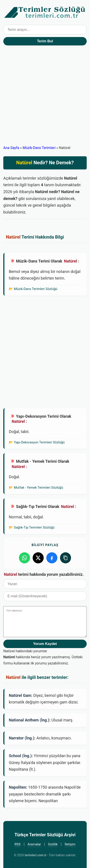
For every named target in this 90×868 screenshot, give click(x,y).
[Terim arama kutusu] (45, 30)
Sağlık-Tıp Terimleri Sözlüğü (34, 527)
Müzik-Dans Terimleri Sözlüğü (36, 289)
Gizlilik (53, 844)
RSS (18, 844)
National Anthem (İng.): (30, 720)
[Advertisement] (45, 97)
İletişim (70, 844)
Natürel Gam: (21, 695)
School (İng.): (21, 756)
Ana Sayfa (11, 148)
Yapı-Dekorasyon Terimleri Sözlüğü (39, 442)
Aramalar (34, 844)
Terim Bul (45, 41)
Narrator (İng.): (22, 738)
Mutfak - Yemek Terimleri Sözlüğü (38, 488)
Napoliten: (18, 787)
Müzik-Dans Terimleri (39, 148)
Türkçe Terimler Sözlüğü (45, 12)
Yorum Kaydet (45, 644)
